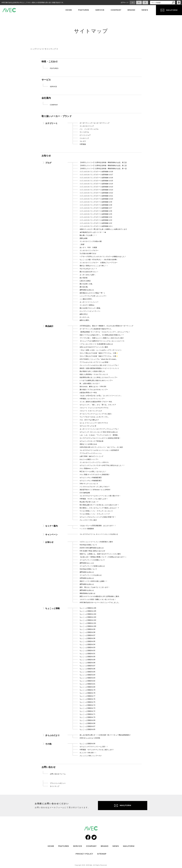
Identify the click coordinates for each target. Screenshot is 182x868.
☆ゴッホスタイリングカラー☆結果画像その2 (96, 223)
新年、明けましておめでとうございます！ (95, 587)
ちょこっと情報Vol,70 (87, 717)
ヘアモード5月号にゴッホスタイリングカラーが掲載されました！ (103, 257)
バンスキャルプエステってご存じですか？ (95, 487)
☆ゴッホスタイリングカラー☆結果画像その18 (96, 172)
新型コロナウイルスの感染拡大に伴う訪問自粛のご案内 (99, 596)
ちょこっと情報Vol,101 (88, 623)
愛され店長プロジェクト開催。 (91, 308)
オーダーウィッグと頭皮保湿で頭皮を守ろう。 (96, 329)
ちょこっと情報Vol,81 (87, 684)
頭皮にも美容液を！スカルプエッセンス (94, 374)
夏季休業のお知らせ (87, 572)
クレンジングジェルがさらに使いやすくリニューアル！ (99, 365)
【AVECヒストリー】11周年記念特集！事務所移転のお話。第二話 (103, 166)
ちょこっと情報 (52, 608)
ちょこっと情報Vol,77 (87, 696)
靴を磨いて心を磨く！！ (88, 235)
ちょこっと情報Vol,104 (88, 614)
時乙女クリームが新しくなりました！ (93, 471)
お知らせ (46, 156)
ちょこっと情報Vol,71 (87, 714)
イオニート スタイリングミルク (91, 411)
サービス (46, 80)
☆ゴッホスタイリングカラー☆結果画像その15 (96, 181)
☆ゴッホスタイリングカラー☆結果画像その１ (96, 226)
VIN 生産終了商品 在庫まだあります (93, 551)
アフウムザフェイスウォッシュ (91, 453)
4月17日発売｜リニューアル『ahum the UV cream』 (99, 359)
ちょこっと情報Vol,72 (87, 711)
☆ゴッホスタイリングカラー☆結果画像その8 (96, 205)
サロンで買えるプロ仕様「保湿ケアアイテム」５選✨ (99, 353)
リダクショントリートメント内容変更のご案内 (96, 542)
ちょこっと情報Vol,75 (87, 702)
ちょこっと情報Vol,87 (87, 666)
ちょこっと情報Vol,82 (87, 681)
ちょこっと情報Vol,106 (88, 608)
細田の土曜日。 (85, 320)
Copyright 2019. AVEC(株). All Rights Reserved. (91, 865)
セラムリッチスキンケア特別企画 (91, 441)
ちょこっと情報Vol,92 (87, 651)
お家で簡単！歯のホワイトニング (91, 456)
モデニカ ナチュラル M (88, 426)
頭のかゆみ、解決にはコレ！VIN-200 (93, 387)
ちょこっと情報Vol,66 (87, 744)
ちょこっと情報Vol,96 (87, 638)
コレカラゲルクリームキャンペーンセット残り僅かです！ (100, 496)
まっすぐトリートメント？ (89, 302)
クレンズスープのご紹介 (88, 520)
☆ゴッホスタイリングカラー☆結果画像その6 (96, 211)
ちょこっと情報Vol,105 (88, 611)
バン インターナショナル (89, 129)
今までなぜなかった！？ (88, 269)
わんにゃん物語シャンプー (89, 459)
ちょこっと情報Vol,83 (87, 678)
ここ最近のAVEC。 (87, 299)
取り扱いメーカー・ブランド (57, 116)
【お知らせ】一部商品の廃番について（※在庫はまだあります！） (103, 557)
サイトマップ (55, 786)
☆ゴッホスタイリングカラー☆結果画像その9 (96, 202)
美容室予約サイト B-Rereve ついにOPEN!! (95, 490)
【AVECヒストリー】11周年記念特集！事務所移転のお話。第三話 (103, 162)
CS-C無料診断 (85, 493)
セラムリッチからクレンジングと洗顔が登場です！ (98, 517)
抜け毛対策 (84, 278)
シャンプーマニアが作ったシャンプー (93, 296)
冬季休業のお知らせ (87, 578)
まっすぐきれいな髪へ (88, 275)
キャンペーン (51, 535)
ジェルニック (84, 138)
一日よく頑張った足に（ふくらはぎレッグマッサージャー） (101, 350)
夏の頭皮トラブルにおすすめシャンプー (94, 390)
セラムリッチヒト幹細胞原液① (91, 481)
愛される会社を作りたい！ (89, 272)
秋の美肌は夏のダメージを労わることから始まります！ (99, 505)
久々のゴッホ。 (85, 317)
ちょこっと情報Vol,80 (87, 687)
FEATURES (54, 68)
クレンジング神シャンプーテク (91, 756)
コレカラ (83, 141)
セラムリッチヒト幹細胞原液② (91, 478)
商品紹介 (49, 326)
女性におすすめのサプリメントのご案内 (94, 347)
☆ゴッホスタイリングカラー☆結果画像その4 (96, 217)
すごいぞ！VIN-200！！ (88, 753)
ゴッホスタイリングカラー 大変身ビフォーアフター (99, 263)
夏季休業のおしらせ (87, 563)
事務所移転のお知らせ (88, 593)
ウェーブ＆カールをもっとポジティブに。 (95, 417)
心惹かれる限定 (85, 281)
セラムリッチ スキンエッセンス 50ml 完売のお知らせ (99, 432)
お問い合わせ (49, 767)
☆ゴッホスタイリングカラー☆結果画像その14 (96, 184)
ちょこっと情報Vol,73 (87, 708)
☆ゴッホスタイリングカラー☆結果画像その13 (96, 187)
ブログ (48, 163)
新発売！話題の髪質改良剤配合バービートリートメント (99, 368)
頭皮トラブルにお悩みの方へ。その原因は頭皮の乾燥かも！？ (102, 335)
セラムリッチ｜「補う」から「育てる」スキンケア (98, 405)
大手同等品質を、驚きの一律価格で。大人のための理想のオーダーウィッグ (106, 326)
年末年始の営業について (88, 545)
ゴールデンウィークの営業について (92, 560)
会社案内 (46, 98)
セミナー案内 (51, 526)
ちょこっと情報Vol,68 (87, 723)
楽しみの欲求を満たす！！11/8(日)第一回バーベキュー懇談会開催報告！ (105, 735)
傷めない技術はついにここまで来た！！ (94, 266)
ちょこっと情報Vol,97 (87, 635)
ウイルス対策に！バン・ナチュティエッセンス (96, 511)
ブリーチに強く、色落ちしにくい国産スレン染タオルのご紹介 (102, 338)
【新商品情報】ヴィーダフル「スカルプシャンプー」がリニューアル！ (105, 332)
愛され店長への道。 (87, 284)
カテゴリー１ (51, 123)
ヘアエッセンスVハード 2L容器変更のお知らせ (96, 344)
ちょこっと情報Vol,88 (87, 663)
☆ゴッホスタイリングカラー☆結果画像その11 (96, 196)
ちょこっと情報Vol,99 (87, 629)
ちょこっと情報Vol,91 (87, 654)
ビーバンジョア (85, 135)
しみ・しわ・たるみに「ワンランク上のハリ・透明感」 (99, 435)
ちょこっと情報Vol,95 (87, 641)
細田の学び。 (84, 314)
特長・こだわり (50, 62)
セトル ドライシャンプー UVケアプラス (94, 423)
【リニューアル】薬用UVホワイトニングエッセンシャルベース (102, 341)
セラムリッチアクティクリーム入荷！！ (94, 747)
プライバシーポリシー (58, 783)
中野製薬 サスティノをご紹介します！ (94, 499)
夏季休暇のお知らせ (87, 290)
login (179, 3)
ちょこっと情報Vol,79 (87, 690)
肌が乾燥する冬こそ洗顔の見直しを (92, 371)
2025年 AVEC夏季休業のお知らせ (92, 548)
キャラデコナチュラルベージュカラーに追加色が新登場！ (100, 438)
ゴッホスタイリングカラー (89, 250)
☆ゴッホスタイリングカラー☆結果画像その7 (96, 208)
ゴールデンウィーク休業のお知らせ (92, 566)
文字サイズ (125, 3)
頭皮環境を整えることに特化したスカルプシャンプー (99, 377)
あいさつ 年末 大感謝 (88, 247)
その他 (48, 744)
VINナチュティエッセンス (89, 484)
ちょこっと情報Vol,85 (87, 672)
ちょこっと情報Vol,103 (88, 617)
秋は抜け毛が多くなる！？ (89, 502)
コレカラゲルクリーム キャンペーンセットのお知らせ (99, 534)
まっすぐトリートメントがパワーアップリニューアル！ (99, 429)
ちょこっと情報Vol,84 (87, 675)
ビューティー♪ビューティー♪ (90, 311)
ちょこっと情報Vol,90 (87, 657)
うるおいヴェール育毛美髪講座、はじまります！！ (98, 526)
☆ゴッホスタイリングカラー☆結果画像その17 (96, 175)
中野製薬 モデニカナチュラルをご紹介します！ (97, 750)
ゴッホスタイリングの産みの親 (91, 241)
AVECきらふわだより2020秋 (90, 738)
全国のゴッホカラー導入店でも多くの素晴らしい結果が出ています (103, 229)
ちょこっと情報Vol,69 (87, 720)
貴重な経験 (84, 238)
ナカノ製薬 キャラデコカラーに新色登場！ (95, 475)
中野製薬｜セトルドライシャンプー (92, 399)
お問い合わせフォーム (58, 774)
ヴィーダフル (84, 132)
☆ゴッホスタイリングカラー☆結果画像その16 (96, 178)
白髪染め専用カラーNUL (88, 393)
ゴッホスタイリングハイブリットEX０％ (94, 462)
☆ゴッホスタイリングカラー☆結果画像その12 (96, 193)
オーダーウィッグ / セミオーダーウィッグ (95, 123)
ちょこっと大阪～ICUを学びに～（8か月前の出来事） (99, 260)
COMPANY (54, 105)
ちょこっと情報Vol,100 (88, 626)
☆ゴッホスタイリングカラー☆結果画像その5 (96, 214)
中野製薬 (83, 144)
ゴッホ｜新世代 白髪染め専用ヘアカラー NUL (96, 402)
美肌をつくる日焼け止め (88, 444)
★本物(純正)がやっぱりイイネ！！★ (93, 232)
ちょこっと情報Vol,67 (87, 726)
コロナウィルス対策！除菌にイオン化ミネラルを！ (98, 599)
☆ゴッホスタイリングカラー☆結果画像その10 (96, 199)
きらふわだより (52, 735)
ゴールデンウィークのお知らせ (91, 575)
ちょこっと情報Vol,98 (87, 632)
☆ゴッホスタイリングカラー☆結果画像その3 (96, 220)
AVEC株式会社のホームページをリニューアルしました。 (100, 602)
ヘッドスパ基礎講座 (87, 529)
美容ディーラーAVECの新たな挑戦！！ (94, 581)
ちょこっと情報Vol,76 (87, 699)
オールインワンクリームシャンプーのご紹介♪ (96, 414)
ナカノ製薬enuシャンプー (89, 468)
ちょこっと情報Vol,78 (87, 693)
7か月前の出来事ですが (88, 254)
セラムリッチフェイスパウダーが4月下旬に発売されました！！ (102, 465)
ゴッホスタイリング (87, 126)
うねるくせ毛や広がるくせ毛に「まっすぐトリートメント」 (101, 396)
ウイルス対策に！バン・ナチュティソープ (95, 514)
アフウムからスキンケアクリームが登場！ (95, 362)
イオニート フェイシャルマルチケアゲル (94, 408)
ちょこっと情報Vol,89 (87, 660)
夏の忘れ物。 (84, 287)
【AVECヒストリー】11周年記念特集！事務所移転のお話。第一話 (103, 169)
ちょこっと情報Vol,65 (87, 729)
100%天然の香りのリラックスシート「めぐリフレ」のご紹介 (101, 447)
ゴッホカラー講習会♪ (87, 305)
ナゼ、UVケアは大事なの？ (89, 420)
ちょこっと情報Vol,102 (88, 620)
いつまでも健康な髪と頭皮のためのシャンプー (96, 380)
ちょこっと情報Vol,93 (87, 647)
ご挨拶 (82, 244)
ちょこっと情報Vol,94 (87, 644)
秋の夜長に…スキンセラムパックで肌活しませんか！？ (99, 508)
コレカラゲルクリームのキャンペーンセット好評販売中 (99, 450)
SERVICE (53, 87)
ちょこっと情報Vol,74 (87, 705)
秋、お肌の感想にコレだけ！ (90, 383)
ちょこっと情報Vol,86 (87, 669)
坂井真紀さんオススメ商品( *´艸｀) (92, 293)
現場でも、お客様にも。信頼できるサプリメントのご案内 (100, 554)
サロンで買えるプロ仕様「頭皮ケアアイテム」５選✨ (99, 356)
